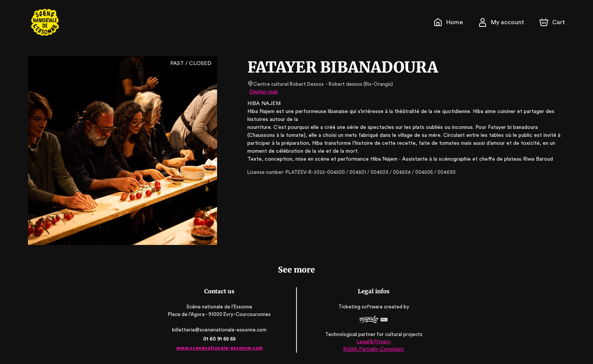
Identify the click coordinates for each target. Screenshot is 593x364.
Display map (264, 92)
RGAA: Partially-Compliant (373, 349)
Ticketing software (361, 307)
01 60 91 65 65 (220, 339)
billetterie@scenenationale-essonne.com (220, 330)
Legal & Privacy (373, 342)
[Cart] (553, 22)
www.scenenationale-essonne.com (220, 348)
